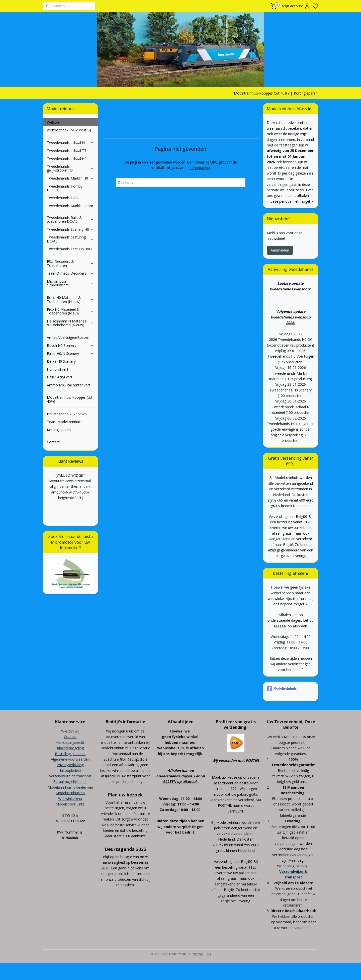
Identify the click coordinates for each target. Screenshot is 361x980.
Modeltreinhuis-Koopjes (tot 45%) (261, 93)
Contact (53, 442)
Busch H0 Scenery (70, 345)
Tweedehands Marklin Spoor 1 (70, 208)
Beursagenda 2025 (125, 849)
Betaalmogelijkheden (70, 782)
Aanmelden (280, 250)
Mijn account (296, 6)
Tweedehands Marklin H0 (70, 178)
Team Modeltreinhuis (64, 422)
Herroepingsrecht (70, 742)
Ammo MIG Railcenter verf (68, 385)
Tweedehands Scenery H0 (70, 229)
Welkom (54, 122)
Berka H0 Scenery (61, 361)
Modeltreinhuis (282, 689)
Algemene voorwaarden (70, 759)
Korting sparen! (306, 93)
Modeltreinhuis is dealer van (70, 787)
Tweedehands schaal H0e (68, 159)
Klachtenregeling (70, 748)
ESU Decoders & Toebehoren (70, 263)
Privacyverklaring (70, 765)
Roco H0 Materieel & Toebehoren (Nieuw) (70, 299)
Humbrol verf (58, 369)
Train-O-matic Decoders (70, 273)
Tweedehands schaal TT (67, 151)
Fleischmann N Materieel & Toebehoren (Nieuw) (70, 323)
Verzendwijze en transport (70, 776)
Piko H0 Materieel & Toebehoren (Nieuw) (70, 311)
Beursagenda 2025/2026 (67, 414)
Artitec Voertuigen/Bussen (68, 337)
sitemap (198, 954)
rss (209, 954)
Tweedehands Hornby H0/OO (65, 188)
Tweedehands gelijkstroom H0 (70, 168)
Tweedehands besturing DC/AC (70, 239)
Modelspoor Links (70, 804)
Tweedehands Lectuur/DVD (69, 249)
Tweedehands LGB (62, 198)
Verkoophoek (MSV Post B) (69, 130)
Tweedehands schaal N (70, 143)
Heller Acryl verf (60, 377)
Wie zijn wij (70, 731)
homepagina (200, 168)
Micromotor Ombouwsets (70, 283)
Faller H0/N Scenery (70, 353)
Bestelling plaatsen (70, 754)
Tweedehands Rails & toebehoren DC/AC (70, 219)
